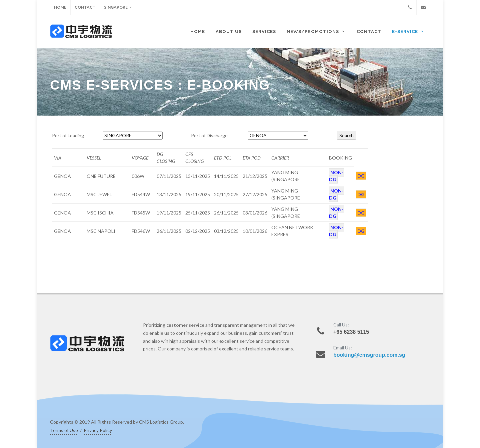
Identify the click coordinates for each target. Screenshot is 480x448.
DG (361, 176)
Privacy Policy (98, 430)
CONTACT (85, 7)
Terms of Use (64, 430)
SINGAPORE (118, 7)
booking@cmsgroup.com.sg (369, 355)
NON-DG (336, 176)
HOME (60, 7)
